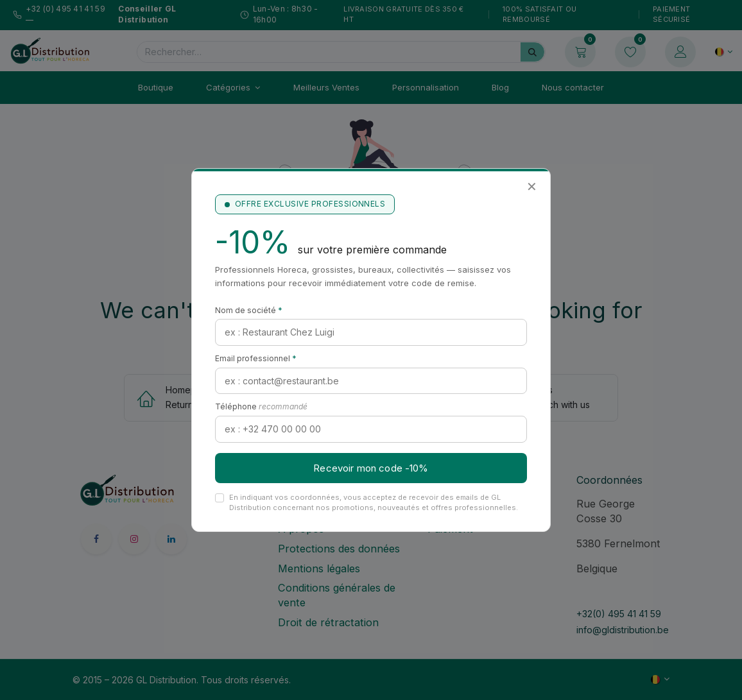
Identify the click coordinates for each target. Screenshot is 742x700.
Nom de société (249, 310)
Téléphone (261, 406)
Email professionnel (256, 358)
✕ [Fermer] (532, 187)
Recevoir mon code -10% (371, 468)
